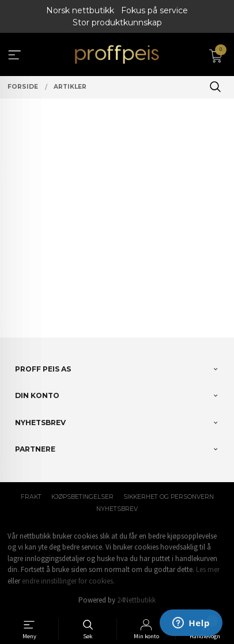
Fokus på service (154, 10)
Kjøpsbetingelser (82, 497)
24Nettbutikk (136, 600)
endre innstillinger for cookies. (68, 581)
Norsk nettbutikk (80, 10)
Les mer (208, 569)
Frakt (31, 497)
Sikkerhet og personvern (169, 497)
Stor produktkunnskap (117, 22)
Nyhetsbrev (117, 509)
